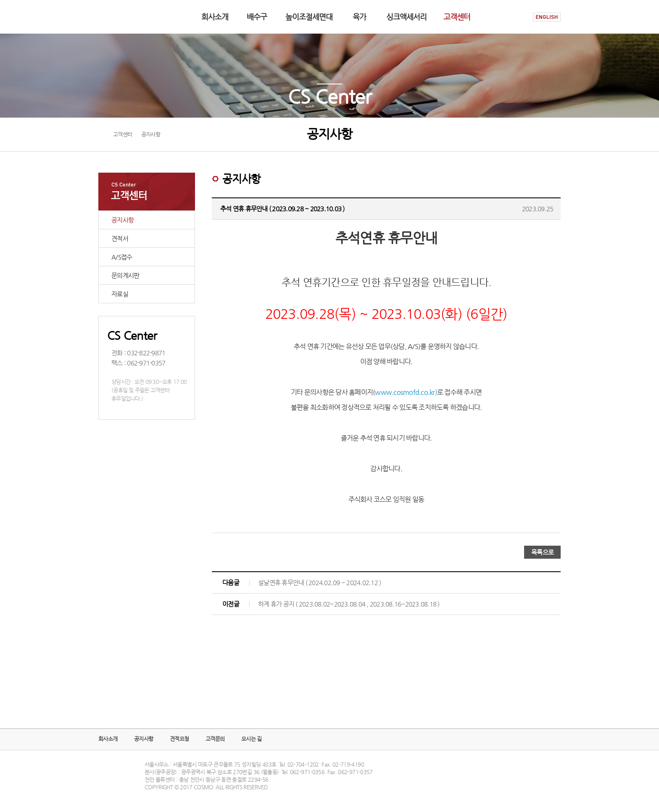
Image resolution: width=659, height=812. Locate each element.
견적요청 (179, 739)
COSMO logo (125, 17)
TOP (553, 777)
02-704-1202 (303, 764)
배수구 (257, 17)
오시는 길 (251, 739)
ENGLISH (547, 17)
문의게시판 (125, 275)
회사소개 (215, 17)
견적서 (120, 238)
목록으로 (542, 552)
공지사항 (123, 220)
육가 (359, 17)
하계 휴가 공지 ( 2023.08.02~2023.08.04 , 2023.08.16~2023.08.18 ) (349, 604)
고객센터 (457, 17)
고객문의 (215, 739)
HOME (518, 17)
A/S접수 (122, 257)
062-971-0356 (307, 772)
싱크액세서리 (406, 17)
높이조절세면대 (309, 17)
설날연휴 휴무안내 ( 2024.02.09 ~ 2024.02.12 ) (319, 582)
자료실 (120, 294)
